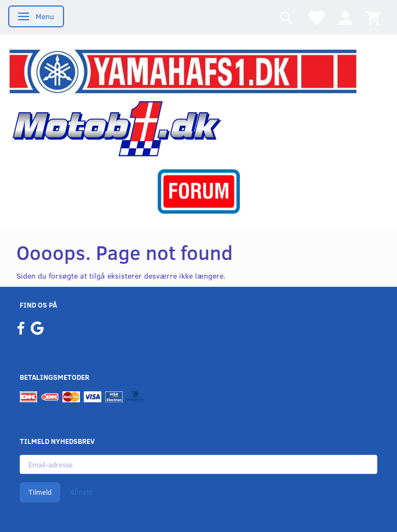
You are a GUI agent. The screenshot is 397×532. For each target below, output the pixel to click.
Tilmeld (40, 492)
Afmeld (81, 492)
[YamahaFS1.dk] (183, 70)
